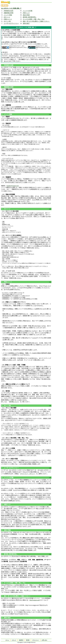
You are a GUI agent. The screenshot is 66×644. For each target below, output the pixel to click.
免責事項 (21, 640)
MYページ (7, 17)
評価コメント (8, 19)
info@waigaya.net (34, 600)
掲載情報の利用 (9, 13)
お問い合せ (44, 640)
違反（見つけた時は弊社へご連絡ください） (36, 21)
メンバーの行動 (28, 11)
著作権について (14, 402)
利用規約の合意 (9, 11)
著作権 (28, 640)
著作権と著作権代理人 (30, 17)
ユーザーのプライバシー (11, 23)
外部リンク (26, 13)
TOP (50, 65)
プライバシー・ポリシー (27, 474)
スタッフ (14, 640)
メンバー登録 (8, 15)
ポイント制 (7, 21)
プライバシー (36, 640)
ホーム (7, 640)
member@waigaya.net (13, 186)
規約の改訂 (26, 23)
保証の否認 (26, 15)
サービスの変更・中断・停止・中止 (34, 19)
